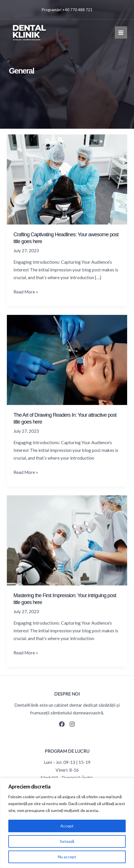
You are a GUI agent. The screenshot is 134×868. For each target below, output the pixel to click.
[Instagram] (72, 724)
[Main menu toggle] (121, 32)
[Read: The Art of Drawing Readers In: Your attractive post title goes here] (67, 359)
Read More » (26, 292)
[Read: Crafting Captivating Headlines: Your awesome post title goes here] (67, 179)
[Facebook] (62, 724)
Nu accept (67, 857)
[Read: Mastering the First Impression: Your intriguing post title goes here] (67, 540)
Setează (67, 841)
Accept (67, 826)
